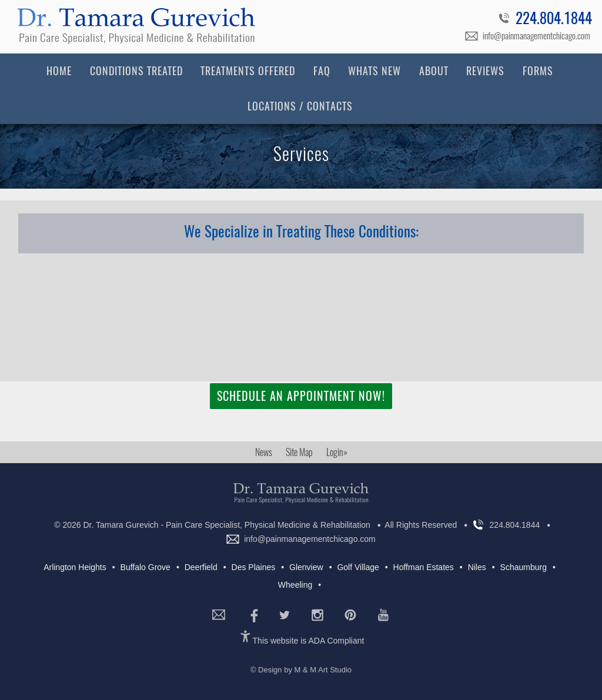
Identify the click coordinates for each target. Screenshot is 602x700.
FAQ (322, 71)
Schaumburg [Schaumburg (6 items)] (524, 567)
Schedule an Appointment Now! (301, 396)
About (434, 71)
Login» (337, 452)
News (264, 452)
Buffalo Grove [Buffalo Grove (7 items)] (146, 567)
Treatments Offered (248, 71)
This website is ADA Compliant (309, 641)
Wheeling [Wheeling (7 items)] (295, 585)
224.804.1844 (554, 20)
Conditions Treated (136, 71)
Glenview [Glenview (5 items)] (306, 567)
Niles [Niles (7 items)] (477, 567)
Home (59, 71)
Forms (538, 71)
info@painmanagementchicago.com (536, 36)
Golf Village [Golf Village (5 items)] (358, 567)
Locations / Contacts (300, 106)
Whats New (374, 71)
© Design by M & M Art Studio (301, 670)
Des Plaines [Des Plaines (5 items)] (254, 567)
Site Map (299, 452)
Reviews (485, 71)
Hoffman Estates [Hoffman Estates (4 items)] (424, 567)
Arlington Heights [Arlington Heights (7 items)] (75, 567)
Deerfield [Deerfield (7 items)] (201, 567)
